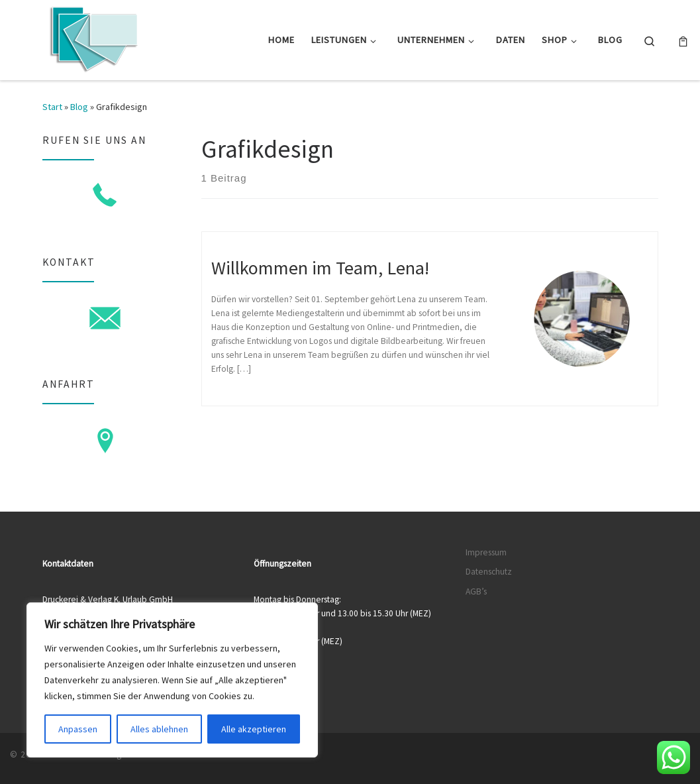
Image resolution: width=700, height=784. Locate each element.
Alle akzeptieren (254, 729)
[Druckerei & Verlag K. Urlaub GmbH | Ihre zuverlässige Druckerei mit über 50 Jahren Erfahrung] (93, 37)
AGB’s (476, 591)
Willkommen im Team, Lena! (320, 268)
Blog (79, 107)
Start (52, 107)
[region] (172, 680)
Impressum (486, 552)
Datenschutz (489, 572)
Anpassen (78, 729)
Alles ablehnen (159, 729)
